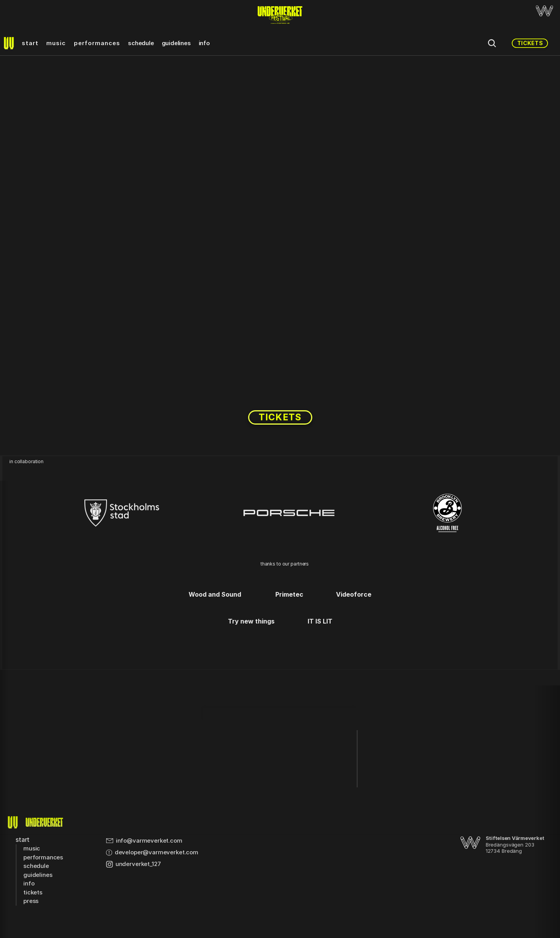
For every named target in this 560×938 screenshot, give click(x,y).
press (31, 901)
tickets (33, 892)
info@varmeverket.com (149, 841)
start (30, 43)
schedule (141, 43)
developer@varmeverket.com (157, 852)
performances (97, 43)
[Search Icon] (492, 43)
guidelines (176, 43)
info (204, 43)
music (56, 43)
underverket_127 (138, 864)
